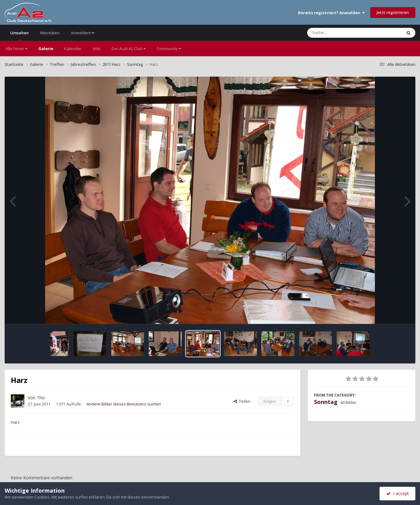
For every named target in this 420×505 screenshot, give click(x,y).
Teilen (242, 401)
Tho (41, 398)
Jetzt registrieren (393, 12)
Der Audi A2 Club (129, 49)
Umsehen (19, 35)
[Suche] (342, 33)
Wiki (97, 49)
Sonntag (326, 402)
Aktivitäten (50, 33)
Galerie (46, 49)
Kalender (73, 49)
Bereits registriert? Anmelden (331, 13)
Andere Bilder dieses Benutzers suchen (124, 404)
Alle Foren (16, 49)
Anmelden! (82, 33)
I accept (398, 493)
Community (169, 49)
